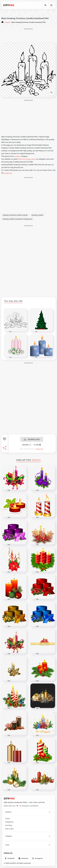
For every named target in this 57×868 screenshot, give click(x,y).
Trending (9, 825)
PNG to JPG (9, 829)
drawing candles (37, 215)
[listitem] (10, 858)
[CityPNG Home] (9, 5)
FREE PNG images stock (26, 159)
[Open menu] (51, 5)
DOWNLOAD (32, 439)
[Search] (45, 5)
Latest (8, 818)
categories (8, 173)
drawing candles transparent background (18, 219)
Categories (9, 822)
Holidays (18, 156)
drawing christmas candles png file (15, 215)
